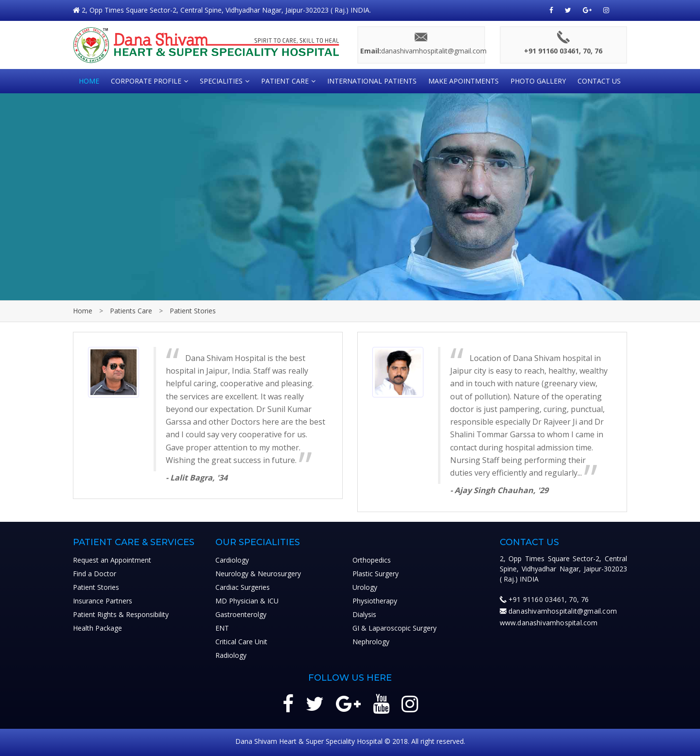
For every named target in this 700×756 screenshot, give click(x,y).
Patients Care (131, 311)
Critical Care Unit (241, 642)
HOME (89, 81)
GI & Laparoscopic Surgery (394, 628)
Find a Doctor (95, 574)
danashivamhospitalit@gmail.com (563, 611)
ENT (222, 628)
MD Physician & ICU (247, 601)
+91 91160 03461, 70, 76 (549, 599)
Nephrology (371, 642)
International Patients (372, 81)
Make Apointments (464, 81)
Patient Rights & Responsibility (121, 614)
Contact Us (599, 81)
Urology (365, 587)
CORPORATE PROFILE (146, 81)
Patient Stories (193, 311)
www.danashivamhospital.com (549, 623)
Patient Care (285, 81)
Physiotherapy (375, 601)
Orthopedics (372, 560)
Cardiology (232, 560)
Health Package (97, 628)
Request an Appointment (112, 560)
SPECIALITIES (221, 81)
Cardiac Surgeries (243, 587)
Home (83, 311)
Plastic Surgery (376, 574)
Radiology (231, 655)
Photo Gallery (538, 81)
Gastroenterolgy (241, 614)
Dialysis (364, 614)
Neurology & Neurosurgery (258, 574)
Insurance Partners (103, 601)
